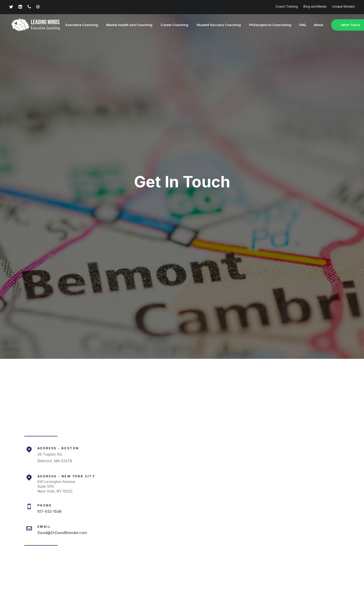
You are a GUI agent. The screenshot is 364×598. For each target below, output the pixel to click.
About (315, 25)
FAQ (299, 25)
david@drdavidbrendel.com (144, 547)
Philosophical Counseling (266, 25)
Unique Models (344, 6)
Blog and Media (315, 6)
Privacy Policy (166, 577)
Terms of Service (196, 577)
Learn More (182, 473)
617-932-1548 (49, 262)
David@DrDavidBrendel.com (62, 283)
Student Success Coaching (215, 25)
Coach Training (287, 6)
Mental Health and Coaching (126, 25)
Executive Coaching (78, 25)
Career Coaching (171, 25)
